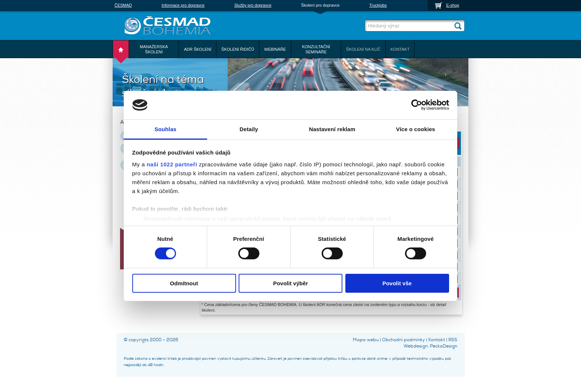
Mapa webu (366, 340)
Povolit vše (397, 283)
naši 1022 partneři (172, 164)
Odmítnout (184, 283)
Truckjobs (378, 5)
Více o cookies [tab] (416, 129)
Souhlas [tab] (165, 129)
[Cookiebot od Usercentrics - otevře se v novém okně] (417, 105)
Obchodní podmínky (404, 340)
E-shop (453, 5)
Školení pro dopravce (321, 5)
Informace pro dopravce (183, 5)
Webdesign (416, 346)
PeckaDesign (444, 346)
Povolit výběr (290, 283)
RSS (453, 340)
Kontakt (437, 340)
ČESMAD (123, 5)
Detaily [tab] (249, 129)
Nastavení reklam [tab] (332, 129)
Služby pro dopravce (253, 5)
